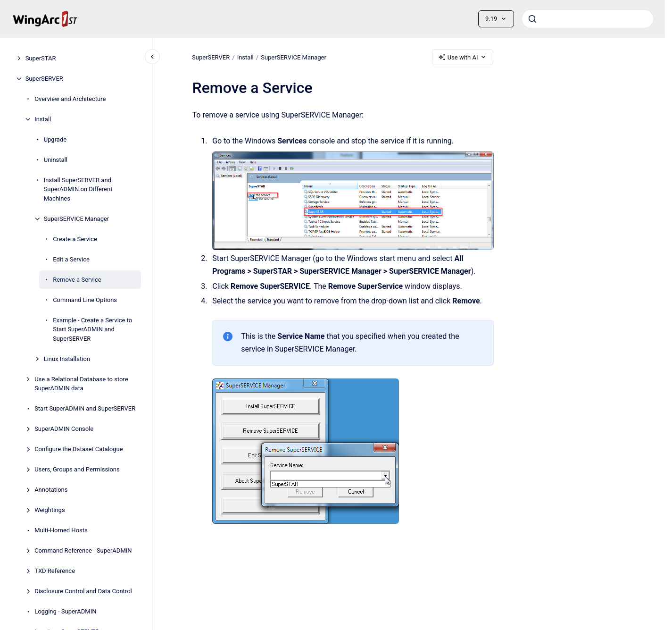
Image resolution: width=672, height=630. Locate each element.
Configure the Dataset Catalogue (79, 449)
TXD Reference (55, 571)
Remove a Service (77, 280)
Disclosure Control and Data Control (83, 591)
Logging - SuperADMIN (65, 611)
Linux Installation (67, 359)
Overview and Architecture (70, 99)
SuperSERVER (44, 79)
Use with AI (463, 57)
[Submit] (532, 19)
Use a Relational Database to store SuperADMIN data (81, 384)
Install (43, 119)
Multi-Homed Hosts (61, 530)
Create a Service (75, 239)
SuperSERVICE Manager (77, 219)
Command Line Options (85, 300)
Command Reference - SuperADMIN (83, 550)
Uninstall (56, 160)
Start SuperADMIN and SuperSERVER (85, 408)
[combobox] (588, 19)
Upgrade (55, 139)
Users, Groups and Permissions (77, 469)
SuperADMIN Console (64, 429)
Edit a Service (71, 259)
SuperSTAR (41, 58)
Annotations (51, 490)
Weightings (50, 510)
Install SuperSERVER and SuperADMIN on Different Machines (78, 189)
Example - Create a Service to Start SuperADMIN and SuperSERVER (92, 329)
